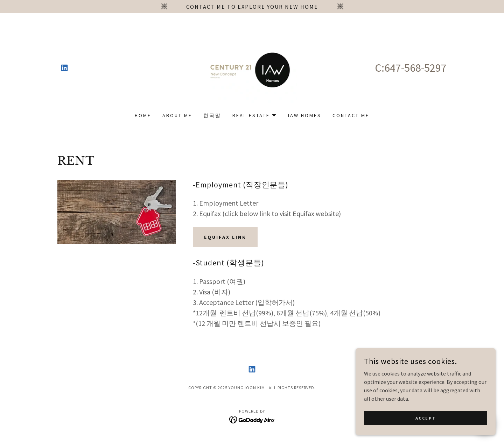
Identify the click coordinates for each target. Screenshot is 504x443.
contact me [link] (351, 115)
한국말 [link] (212, 115)
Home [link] (143, 115)
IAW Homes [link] (305, 115)
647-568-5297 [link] (415, 68)
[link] (64, 68)
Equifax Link (225, 237)
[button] (255, 115)
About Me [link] (177, 115)
